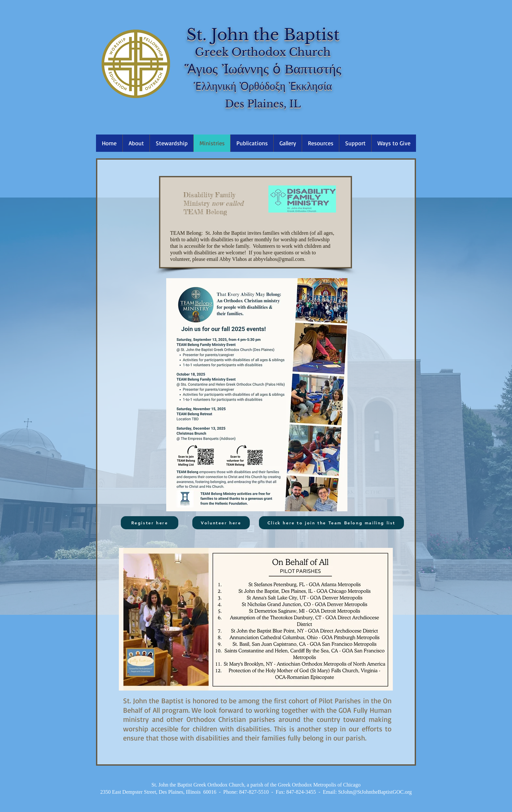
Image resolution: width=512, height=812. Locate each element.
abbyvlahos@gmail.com (279, 259)
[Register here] (150, 523)
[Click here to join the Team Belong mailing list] (331, 523)
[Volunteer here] (221, 523)
